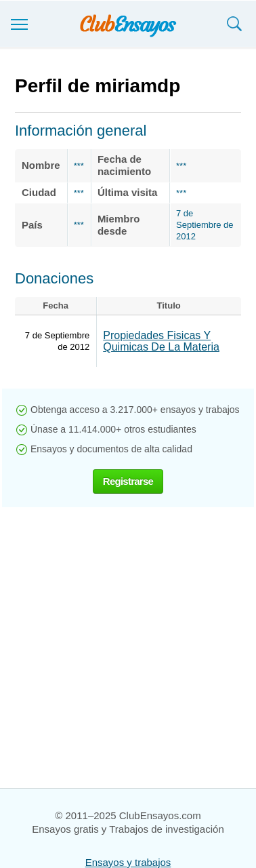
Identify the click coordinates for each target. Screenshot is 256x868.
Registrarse (128, 481)
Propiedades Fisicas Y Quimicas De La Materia (161, 341)
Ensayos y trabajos (128, 862)
